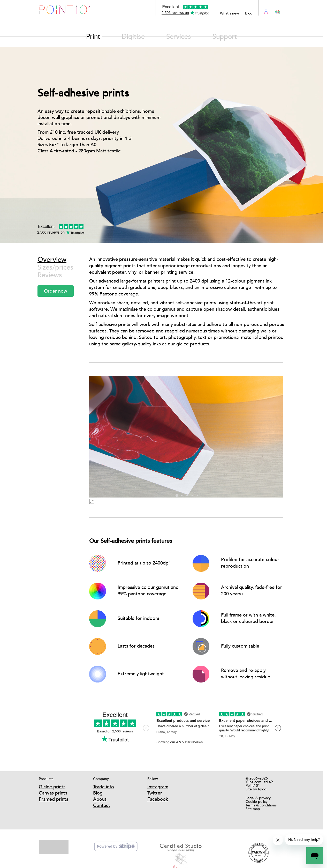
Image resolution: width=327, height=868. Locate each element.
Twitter (155, 793)
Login (266, 11)
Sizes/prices (55, 267)
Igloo (262, 789)
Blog (249, 13)
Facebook (158, 799)
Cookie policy (257, 802)
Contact (102, 805)
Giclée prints (52, 787)
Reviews (50, 275)
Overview (52, 260)
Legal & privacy (258, 798)
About (100, 799)
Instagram (158, 787)
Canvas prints (53, 793)
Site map (253, 809)
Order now (56, 291)
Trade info (104, 787)
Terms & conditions (261, 805)
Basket (277, 11)
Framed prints (54, 799)
